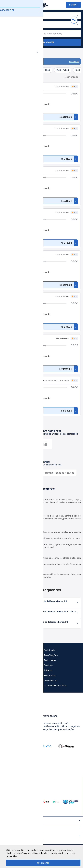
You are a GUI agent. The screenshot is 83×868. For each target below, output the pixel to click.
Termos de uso (11, 655)
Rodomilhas (50, 675)
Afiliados (48, 670)
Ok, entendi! (43, 863)
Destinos (48, 665)
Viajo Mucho (50, 680)
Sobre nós (9, 650)
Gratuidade (49, 650)
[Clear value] (38, 34)
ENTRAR (73, 5)
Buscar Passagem (41, 42)
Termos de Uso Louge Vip (17, 665)
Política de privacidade (15, 660)
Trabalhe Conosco (13, 686)
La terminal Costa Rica (55, 686)
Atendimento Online (13, 680)
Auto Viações (51, 655)
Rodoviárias (50, 660)
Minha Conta (10, 675)
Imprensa (8, 670)
